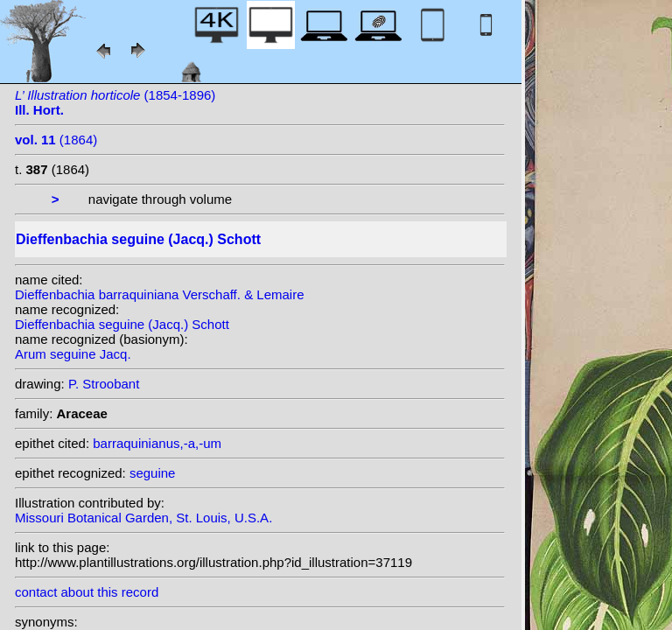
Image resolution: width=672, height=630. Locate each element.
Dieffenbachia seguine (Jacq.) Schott (122, 324)
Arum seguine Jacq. (73, 354)
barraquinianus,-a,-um (157, 443)
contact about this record (87, 592)
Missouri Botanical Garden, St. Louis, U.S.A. (143, 518)
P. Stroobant (104, 384)
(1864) (56, 140)
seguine (153, 473)
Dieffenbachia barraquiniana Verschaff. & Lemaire (160, 294)
